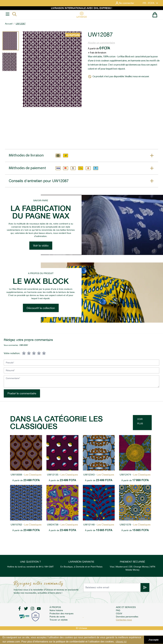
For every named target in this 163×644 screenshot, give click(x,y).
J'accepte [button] (154, 640)
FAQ (118, 610)
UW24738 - (62, 525)
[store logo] (82, 15)
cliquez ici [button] (121, 642)
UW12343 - (99, 475)
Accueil (9, 24)
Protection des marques (61, 613)
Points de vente (57, 617)
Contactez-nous (124, 620)
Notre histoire (56, 610)
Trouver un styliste (59, 620)
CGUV (119, 613)
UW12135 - (62, 475)
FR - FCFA (151, 3)
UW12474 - (135, 475)
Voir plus (140, 421)
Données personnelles (127, 617)
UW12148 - (99, 525)
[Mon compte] (127, 3)
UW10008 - (26, 475)
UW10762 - (26, 525)
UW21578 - (135, 525)
